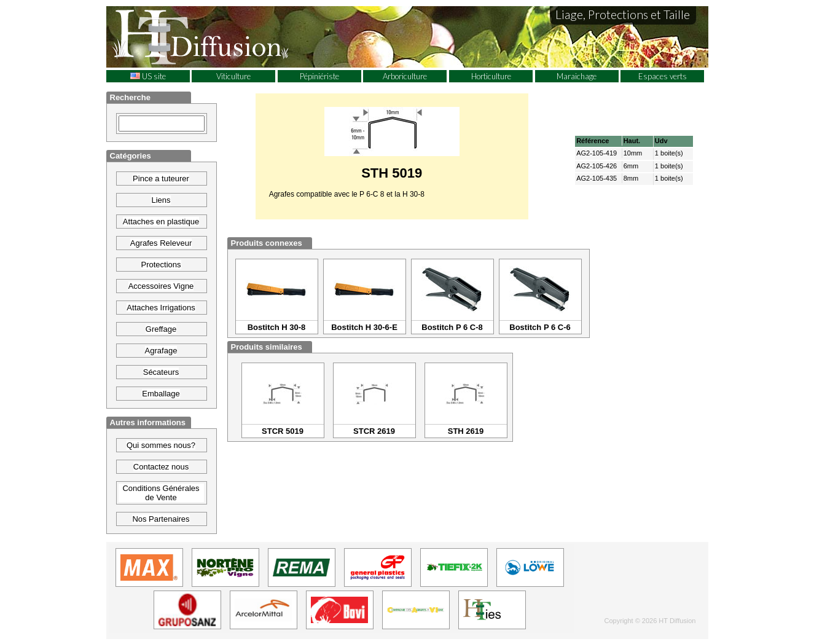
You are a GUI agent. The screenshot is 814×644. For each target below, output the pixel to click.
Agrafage (161, 351)
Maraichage (577, 76)
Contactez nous (161, 467)
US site (148, 76)
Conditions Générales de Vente (161, 493)
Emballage (161, 394)
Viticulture (233, 76)
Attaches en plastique (161, 222)
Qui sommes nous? (161, 445)
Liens (161, 200)
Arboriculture (405, 76)
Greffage (161, 329)
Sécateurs (161, 372)
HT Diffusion (223, 36)
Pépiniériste (319, 76)
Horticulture (491, 76)
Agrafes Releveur (161, 243)
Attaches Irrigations (161, 308)
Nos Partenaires (161, 519)
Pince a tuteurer (161, 179)
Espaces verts (663, 76)
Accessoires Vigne (161, 286)
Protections (161, 265)
